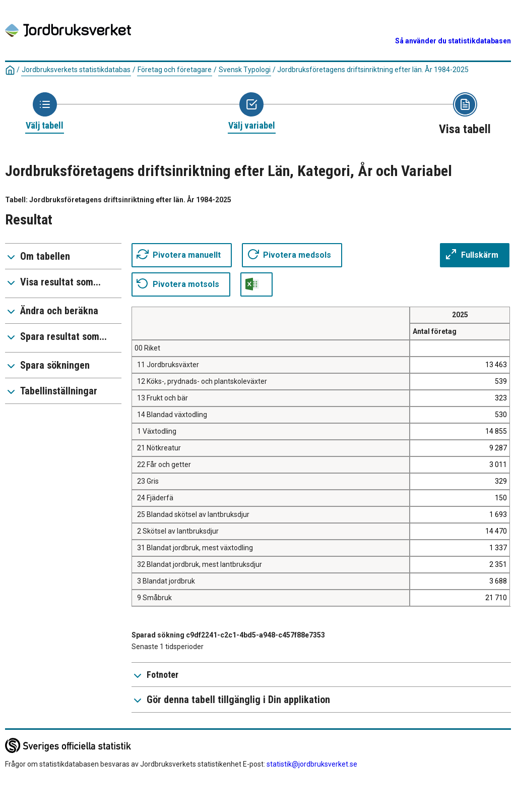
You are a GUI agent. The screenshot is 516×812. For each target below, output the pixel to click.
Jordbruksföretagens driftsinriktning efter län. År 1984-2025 (373, 70)
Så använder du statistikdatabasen (453, 41)
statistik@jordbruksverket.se (312, 764)
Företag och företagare (175, 70)
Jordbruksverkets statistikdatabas (76, 70)
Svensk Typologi (245, 70)
